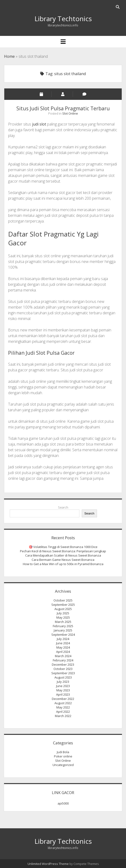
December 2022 (63, 699)
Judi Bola (63, 752)
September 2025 (63, 605)
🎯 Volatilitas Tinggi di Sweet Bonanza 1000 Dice (63, 547)
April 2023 (63, 694)
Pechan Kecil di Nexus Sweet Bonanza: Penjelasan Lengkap (63, 551)
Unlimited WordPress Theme (48, 864)
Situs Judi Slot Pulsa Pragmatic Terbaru (63, 108)
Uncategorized (63, 765)
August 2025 (63, 609)
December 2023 (63, 664)
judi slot (39, 124)
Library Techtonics (63, 19)
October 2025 (63, 600)
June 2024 (63, 643)
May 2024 (63, 647)
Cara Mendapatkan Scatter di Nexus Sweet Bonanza (63, 555)
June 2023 (63, 686)
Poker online (63, 756)
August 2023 (63, 677)
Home (9, 56)
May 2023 (63, 690)
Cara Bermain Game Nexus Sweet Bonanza (63, 560)
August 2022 (63, 703)
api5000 (63, 803)
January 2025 (63, 630)
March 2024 (63, 656)
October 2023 (63, 669)
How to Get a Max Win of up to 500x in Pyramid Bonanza (63, 564)
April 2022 (63, 712)
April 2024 (63, 652)
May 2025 (63, 617)
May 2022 (63, 707)
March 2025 (63, 622)
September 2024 (63, 635)
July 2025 (63, 613)
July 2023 (63, 682)
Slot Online (70, 113)
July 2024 (63, 639)
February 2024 (63, 660)
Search (63, 507)
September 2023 (63, 673)
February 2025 (63, 626)
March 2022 (63, 716)
